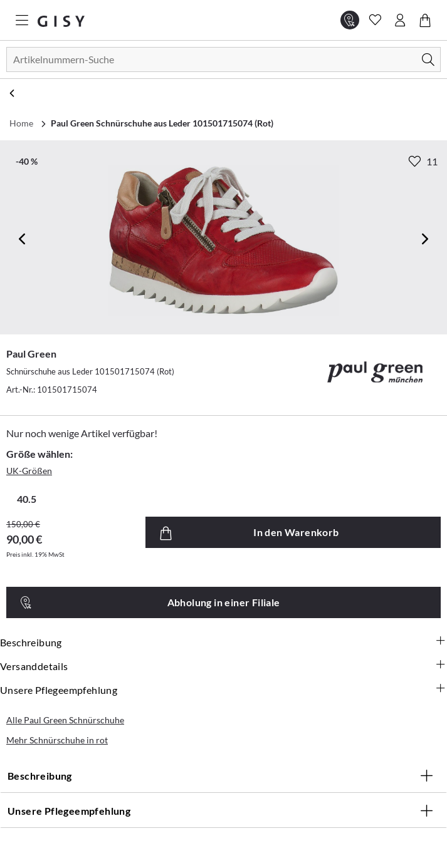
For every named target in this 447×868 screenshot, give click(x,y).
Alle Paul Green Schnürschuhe (65, 720)
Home (21, 123)
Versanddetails (223, 666)
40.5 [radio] (27, 499)
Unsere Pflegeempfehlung (223, 690)
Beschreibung (223, 643)
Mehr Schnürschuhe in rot (57, 740)
